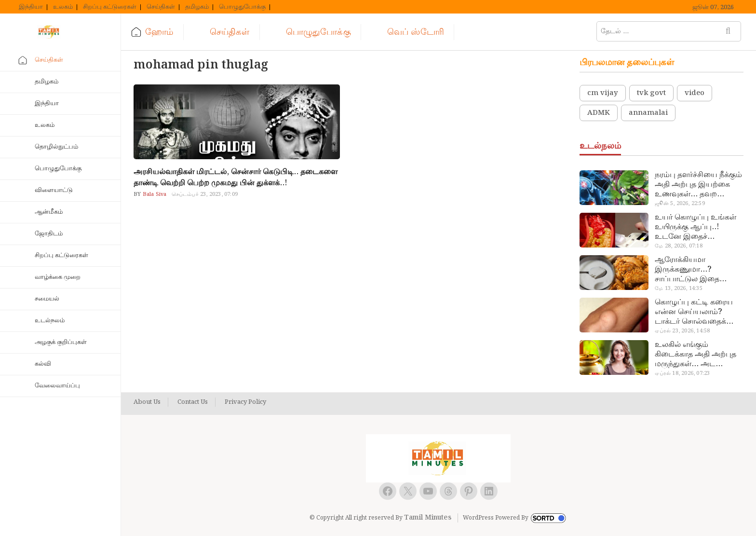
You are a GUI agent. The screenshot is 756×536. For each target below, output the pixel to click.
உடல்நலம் (50, 321)
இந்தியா (31, 7)
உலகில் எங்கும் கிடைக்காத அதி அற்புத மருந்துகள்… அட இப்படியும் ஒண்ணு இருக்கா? (695, 355)
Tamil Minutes (428, 518)
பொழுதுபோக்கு (242, 7)
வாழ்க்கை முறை (58, 277)
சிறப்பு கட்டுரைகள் (110, 7)
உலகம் (63, 7)
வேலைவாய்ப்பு (57, 386)
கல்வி (43, 364)
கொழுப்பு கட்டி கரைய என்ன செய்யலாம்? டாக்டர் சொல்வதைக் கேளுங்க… (694, 312)
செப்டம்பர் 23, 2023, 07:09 (205, 194)
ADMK (599, 113)
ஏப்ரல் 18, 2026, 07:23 (682, 373)
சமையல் (47, 299)
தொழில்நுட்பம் (56, 147)
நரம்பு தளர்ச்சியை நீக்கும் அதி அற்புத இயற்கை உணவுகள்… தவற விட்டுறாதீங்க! (698, 185)
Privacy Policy (245, 402)
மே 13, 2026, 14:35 (678, 289)
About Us (147, 402)
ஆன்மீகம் (49, 212)
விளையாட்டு (54, 190)
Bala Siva (154, 194)
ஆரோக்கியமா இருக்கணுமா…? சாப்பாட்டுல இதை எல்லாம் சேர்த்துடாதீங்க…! (687, 270)
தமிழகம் (197, 7)
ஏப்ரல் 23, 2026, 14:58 (682, 331)
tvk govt (651, 93)
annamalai (648, 113)
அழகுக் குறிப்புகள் (61, 342)
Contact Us (193, 402)
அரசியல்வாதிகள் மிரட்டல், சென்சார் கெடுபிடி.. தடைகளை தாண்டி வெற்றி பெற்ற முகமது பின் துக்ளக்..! (236, 178)
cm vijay (603, 93)
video (695, 93)
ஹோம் (159, 32)
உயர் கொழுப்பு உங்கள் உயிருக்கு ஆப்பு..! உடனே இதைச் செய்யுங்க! (695, 227)
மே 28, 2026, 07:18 (678, 246)
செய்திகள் (161, 7)
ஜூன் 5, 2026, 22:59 (680, 204)
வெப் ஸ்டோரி (416, 32)
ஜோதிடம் (49, 234)
